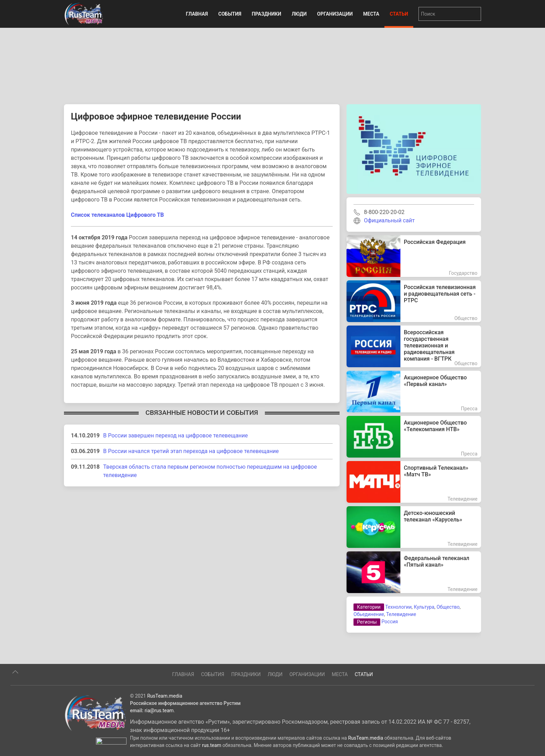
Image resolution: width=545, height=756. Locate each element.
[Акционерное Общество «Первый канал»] (414, 392)
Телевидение (401, 614)
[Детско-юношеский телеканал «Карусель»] (414, 527)
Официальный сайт (389, 220)
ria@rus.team (159, 735)
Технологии (398, 607)
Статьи (399, 14)
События (230, 14)
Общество (448, 607)
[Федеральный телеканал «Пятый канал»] (414, 572)
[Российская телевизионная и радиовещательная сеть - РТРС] (414, 301)
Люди (299, 14)
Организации (335, 14)
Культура (424, 607)
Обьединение (369, 614)
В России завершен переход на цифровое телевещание (176, 435)
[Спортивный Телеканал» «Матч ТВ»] (414, 482)
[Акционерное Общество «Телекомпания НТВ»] (414, 437)
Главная (197, 14)
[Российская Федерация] (414, 256)
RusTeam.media (165, 720)
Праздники (266, 14)
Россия (390, 622)
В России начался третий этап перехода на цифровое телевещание (191, 451)
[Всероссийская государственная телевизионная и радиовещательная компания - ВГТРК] (414, 346)
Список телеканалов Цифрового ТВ (117, 215)
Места (371, 14)
